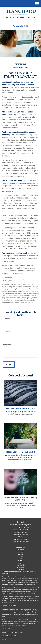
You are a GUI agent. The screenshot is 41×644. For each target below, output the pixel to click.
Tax (21, 559)
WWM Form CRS (6, 629)
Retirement (20, 550)
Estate (21, 554)
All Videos (20, 567)
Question (7, 345)
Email (7, 332)
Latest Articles (20, 565)
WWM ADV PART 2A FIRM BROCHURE (12, 632)
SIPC (34, 609)
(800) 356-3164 (20, 26)
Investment (20, 552)
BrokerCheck (5, 573)
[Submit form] (9, 365)
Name (7, 319)
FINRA (30, 609)
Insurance (20, 556)
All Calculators (20, 570)
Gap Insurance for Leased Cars (20, 408)
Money (20, 561)
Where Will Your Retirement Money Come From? (21, 499)
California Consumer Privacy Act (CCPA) (19, 599)
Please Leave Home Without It (20, 452)
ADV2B (4, 639)
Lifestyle (20, 563)
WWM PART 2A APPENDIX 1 (10, 636)
